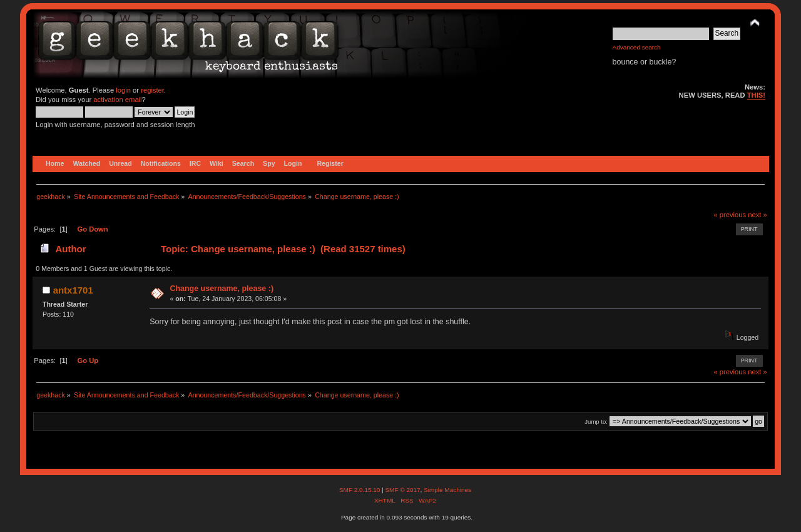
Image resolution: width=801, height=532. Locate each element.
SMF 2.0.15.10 (360, 490)
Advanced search (637, 47)
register (152, 90)
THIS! (756, 95)
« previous (730, 215)
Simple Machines (447, 490)
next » (758, 215)
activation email (117, 100)
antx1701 (73, 290)
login (123, 90)
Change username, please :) (222, 289)
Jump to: (596, 422)
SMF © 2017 (402, 490)
